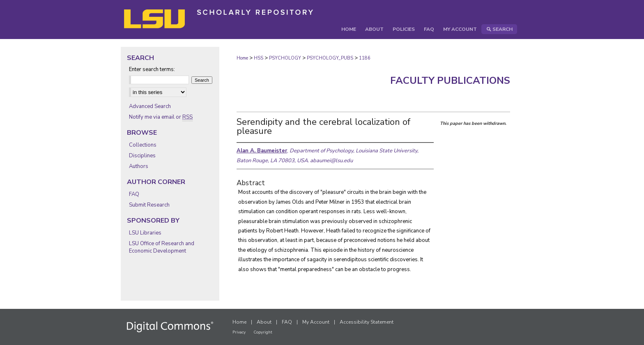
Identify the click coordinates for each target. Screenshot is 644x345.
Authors (139, 166)
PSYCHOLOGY (285, 58)
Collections (143, 145)
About (264, 322)
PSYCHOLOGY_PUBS (330, 58)
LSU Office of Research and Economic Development (162, 247)
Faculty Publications (450, 80)
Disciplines (142, 156)
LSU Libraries (145, 233)
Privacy (239, 332)
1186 (365, 58)
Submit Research (149, 205)
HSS (259, 58)
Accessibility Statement (367, 322)
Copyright (263, 332)
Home (242, 58)
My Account (316, 322)
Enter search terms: (152, 69)
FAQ (134, 194)
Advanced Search (150, 106)
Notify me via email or (161, 117)
